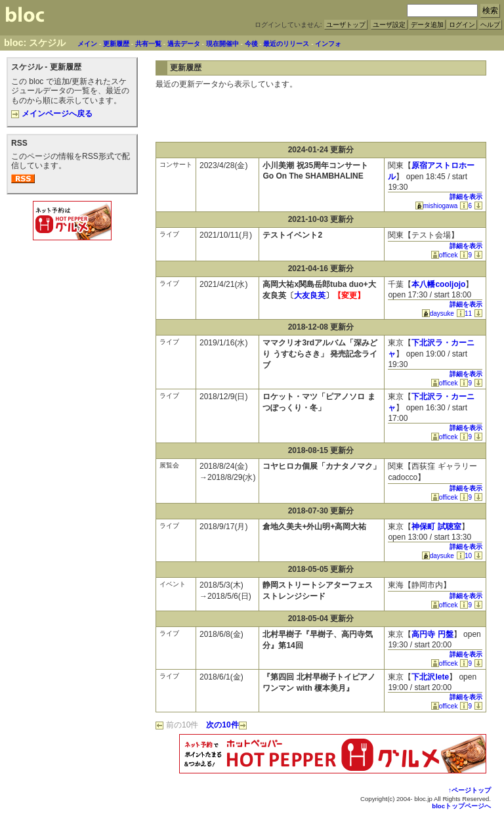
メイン (87, 44)
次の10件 (226, 725)
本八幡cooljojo (438, 284)
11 (464, 314)
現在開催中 (222, 44)
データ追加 (427, 25)
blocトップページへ (461, 806)
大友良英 (310, 295)
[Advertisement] (72, 272)
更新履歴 (116, 44)
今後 (251, 44)
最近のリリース (286, 44)
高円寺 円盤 (432, 634)
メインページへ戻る (52, 114)
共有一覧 (148, 44)
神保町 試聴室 (436, 527)
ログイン (462, 25)
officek (445, 255)
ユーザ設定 (389, 25)
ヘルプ (490, 25)
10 (464, 556)
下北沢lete (430, 677)
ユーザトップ (346, 25)
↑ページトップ (470, 790)
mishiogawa (437, 206)
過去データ (184, 44)
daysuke (438, 314)
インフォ (328, 44)
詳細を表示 (466, 197)
